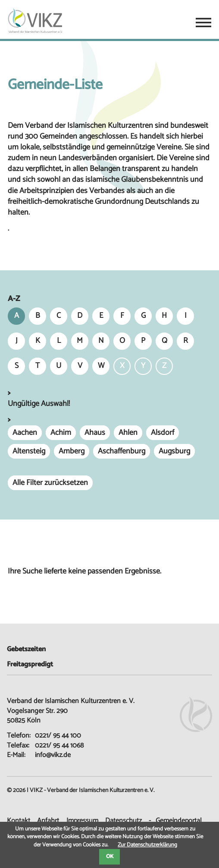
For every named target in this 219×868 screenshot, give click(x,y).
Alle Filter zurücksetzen (50, 483)
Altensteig (29, 451)
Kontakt (19, 821)
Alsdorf (163, 433)
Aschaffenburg (122, 451)
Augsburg (174, 451)
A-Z (14, 299)
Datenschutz (124, 821)
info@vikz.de (53, 755)
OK (110, 857)
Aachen (25, 433)
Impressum (82, 821)
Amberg (72, 451)
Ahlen (128, 433)
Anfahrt (48, 821)
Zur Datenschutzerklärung (147, 845)
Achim (61, 433)
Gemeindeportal (179, 821)
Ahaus (95, 433)
